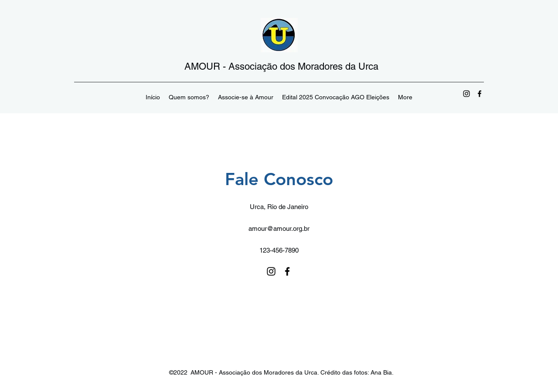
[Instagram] (466, 94)
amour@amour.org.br (279, 228)
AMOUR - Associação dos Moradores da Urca (281, 66)
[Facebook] (480, 94)
